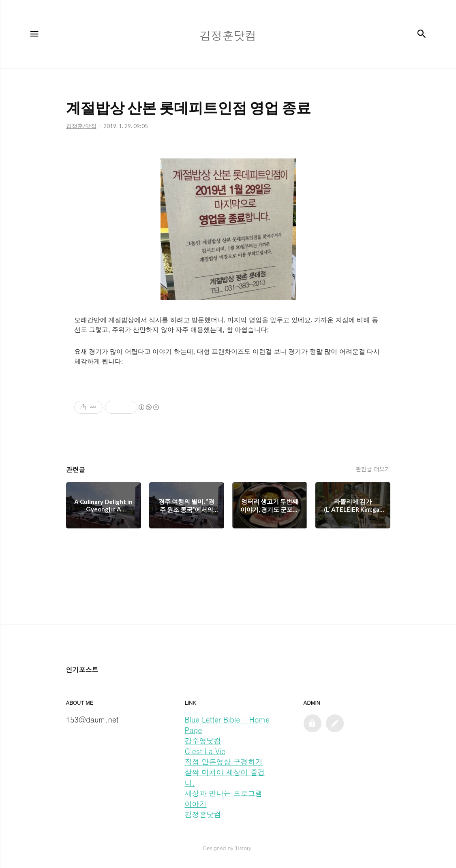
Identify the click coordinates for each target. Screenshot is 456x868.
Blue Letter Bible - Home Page (227, 725)
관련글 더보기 (373, 469)
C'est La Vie (205, 751)
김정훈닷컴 (203, 814)
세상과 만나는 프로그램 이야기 (224, 799)
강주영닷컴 (203, 741)
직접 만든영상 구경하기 (224, 762)
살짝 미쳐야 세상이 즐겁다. (225, 777)
